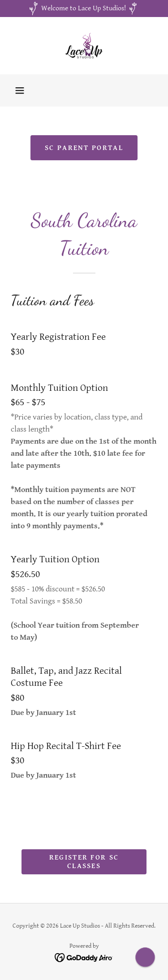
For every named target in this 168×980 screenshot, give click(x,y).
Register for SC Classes (84, 862)
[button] (20, 90)
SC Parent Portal (84, 148)
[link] (84, 46)
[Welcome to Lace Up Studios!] (84, 9)
